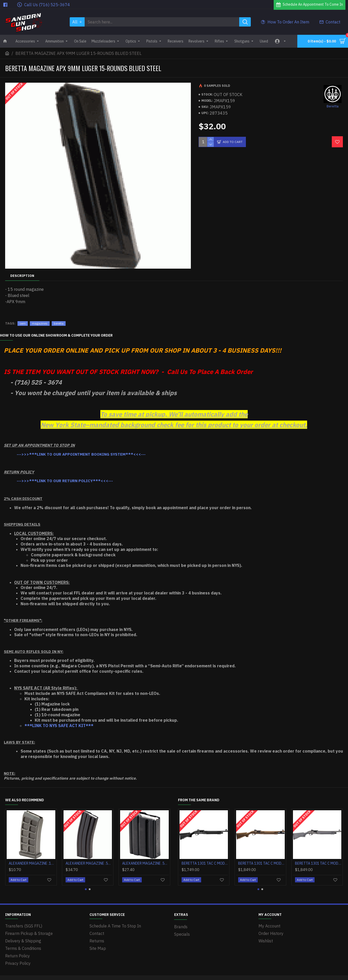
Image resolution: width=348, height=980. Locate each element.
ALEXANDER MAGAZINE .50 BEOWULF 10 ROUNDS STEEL (89, 863)
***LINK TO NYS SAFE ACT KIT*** (59, 726)
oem (23, 323)
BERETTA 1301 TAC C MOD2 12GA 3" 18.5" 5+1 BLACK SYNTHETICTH (205, 863)
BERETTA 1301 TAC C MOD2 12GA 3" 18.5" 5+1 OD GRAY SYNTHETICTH (318, 863)
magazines (40, 323)
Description (22, 276)
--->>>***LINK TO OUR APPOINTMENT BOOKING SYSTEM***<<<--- (81, 454)
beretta (59, 323)
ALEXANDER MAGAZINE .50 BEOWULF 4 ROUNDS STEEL (145, 863)
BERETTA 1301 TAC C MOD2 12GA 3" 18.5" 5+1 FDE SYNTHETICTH (261, 863)
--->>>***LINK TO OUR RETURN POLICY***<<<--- (65, 481)
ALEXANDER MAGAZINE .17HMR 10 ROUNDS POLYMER (32, 863)
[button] (86, 889)
